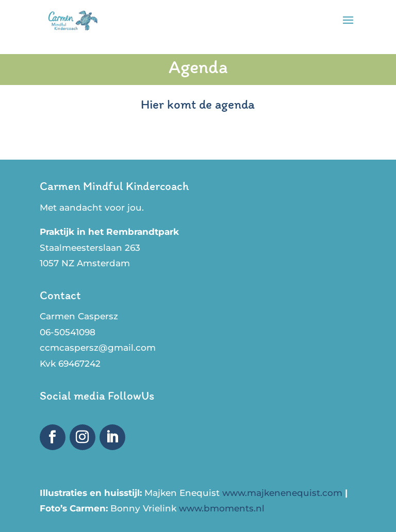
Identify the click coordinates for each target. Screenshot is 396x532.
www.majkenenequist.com (284, 493)
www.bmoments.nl (222, 508)
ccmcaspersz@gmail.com (98, 348)
